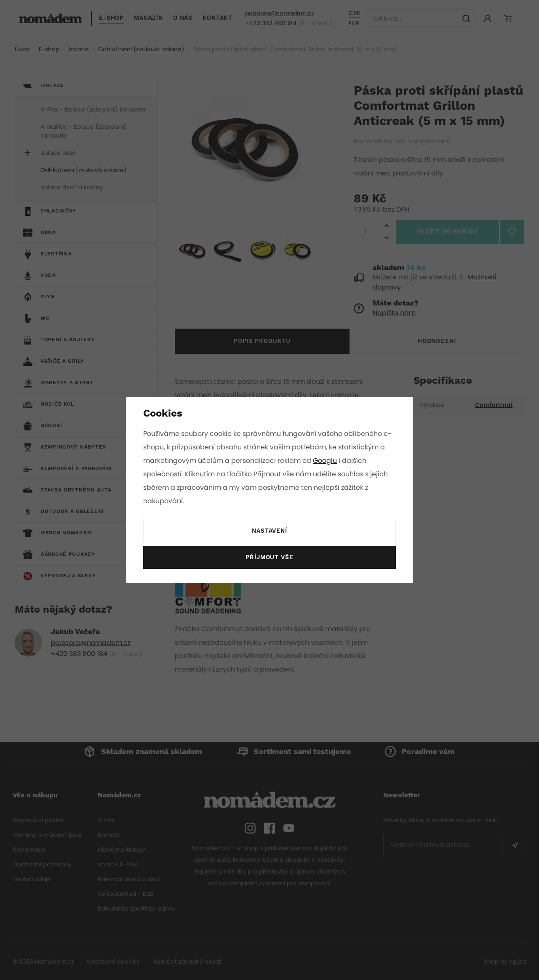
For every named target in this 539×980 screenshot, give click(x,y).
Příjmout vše (269, 558)
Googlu (326, 461)
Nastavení (269, 531)
